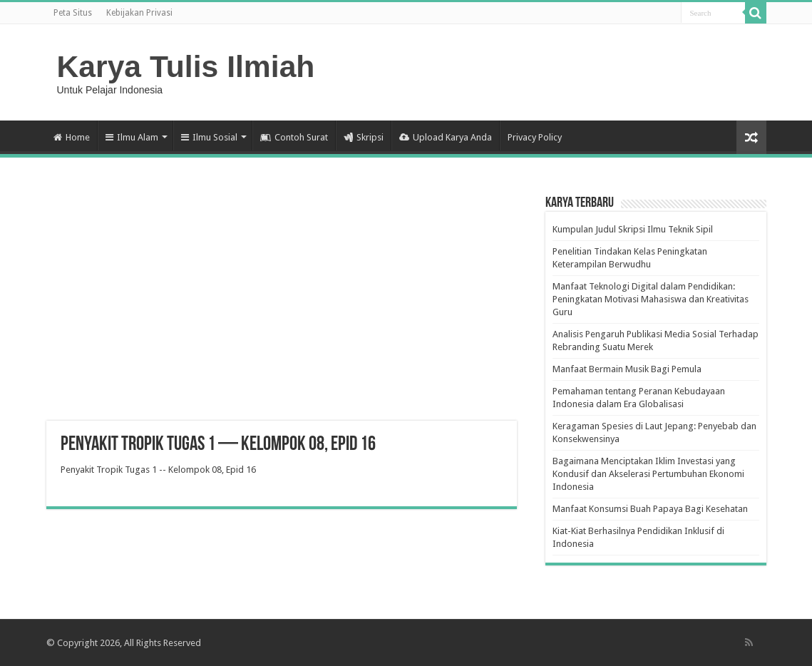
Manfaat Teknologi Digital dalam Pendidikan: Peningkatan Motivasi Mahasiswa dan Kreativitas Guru (651, 299)
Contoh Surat (294, 137)
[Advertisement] (282, 307)
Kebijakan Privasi (139, 13)
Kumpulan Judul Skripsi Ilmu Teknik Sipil (633, 229)
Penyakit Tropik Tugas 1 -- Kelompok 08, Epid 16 (158, 470)
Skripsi (364, 137)
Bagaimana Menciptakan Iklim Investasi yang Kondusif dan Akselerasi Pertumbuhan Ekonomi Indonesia (648, 474)
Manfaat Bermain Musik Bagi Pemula (627, 369)
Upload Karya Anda (446, 137)
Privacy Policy (535, 137)
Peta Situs (73, 13)
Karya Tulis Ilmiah (186, 66)
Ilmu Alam (132, 137)
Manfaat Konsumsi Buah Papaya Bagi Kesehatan (650, 509)
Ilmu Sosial (209, 137)
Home (72, 137)
